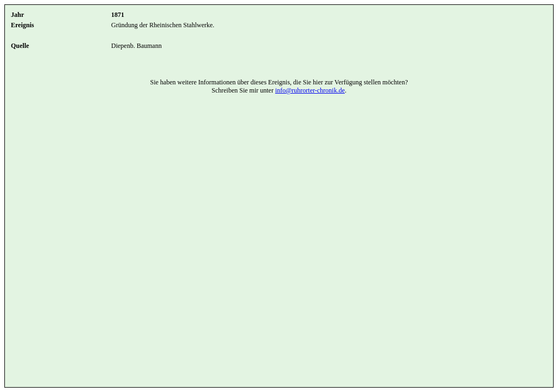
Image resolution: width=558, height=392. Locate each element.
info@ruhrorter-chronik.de (310, 90)
